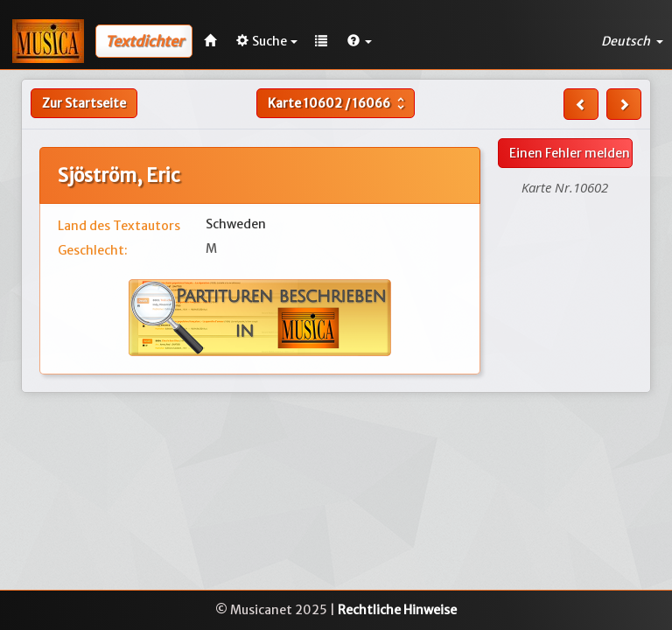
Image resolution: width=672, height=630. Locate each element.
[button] (360, 41)
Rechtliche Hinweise (397, 610)
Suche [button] (267, 41)
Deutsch (632, 41)
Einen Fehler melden (570, 153)
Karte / (338, 103)
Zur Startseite (84, 103)
